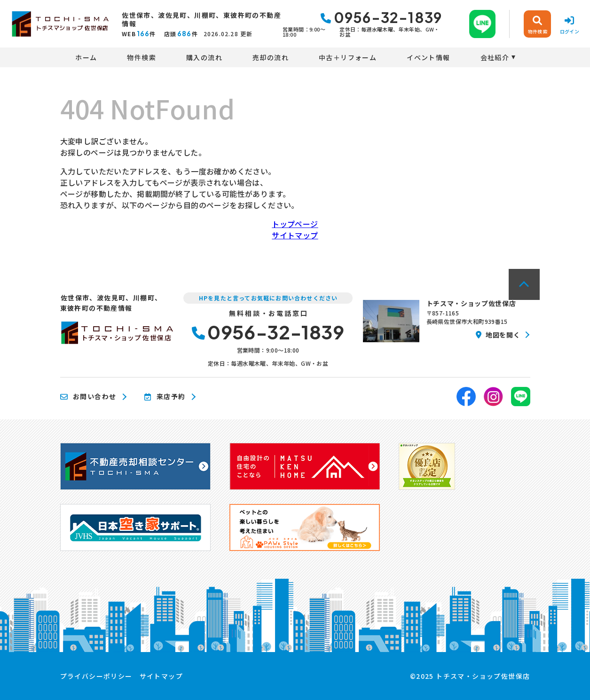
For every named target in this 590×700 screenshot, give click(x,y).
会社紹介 (495, 57)
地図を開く (498, 335)
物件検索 (142, 57)
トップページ (295, 224)
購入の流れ (204, 57)
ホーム (86, 57)
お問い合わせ (88, 397)
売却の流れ (271, 57)
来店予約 (165, 397)
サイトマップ (295, 235)
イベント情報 (428, 57)
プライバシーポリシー (96, 676)
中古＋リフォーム (348, 57)
